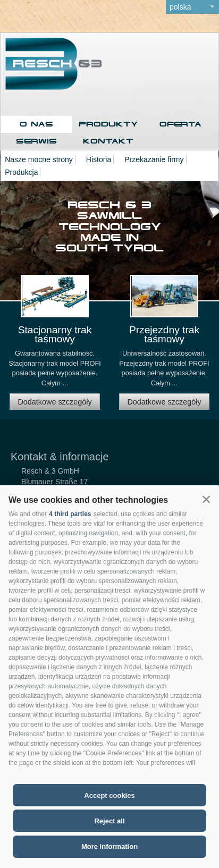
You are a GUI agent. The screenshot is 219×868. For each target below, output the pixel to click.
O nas (36, 124)
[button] (206, 499)
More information (109, 846)
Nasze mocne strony (39, 159)
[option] (55, 347)
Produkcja (21, 172)
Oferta (180, 124)
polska (180, 7)
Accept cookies (109, 795)
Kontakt (108, 141)
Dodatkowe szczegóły (54, 402)
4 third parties (70, 514)
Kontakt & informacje (60, 457)
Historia (99, 159)
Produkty (108, 124)
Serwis (36, 141)
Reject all (109, 821)
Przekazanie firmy (154, 159)
